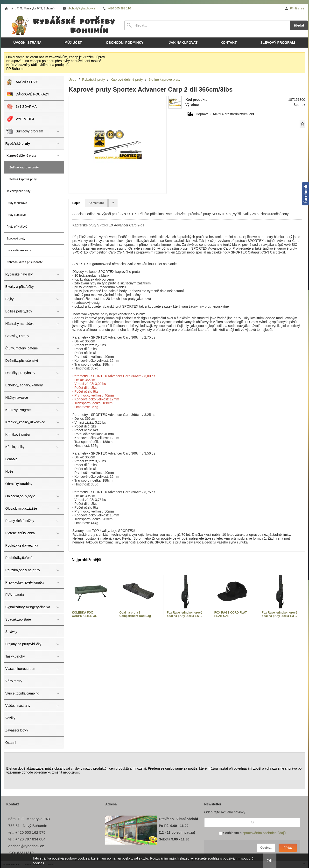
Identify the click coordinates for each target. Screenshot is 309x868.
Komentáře (96, 203)
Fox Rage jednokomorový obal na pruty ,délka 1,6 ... (185, 614)
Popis (76, 203)
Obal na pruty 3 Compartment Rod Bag (135, 614)
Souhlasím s (252, 833)
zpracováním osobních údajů (264, 833)
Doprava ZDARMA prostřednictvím (225, 114)
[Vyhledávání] (207, 25)
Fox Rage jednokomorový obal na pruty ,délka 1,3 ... (279, 614)
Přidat (288, 848)
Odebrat (266, 848)
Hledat (299, 25)
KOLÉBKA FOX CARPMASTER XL (84, 614)
